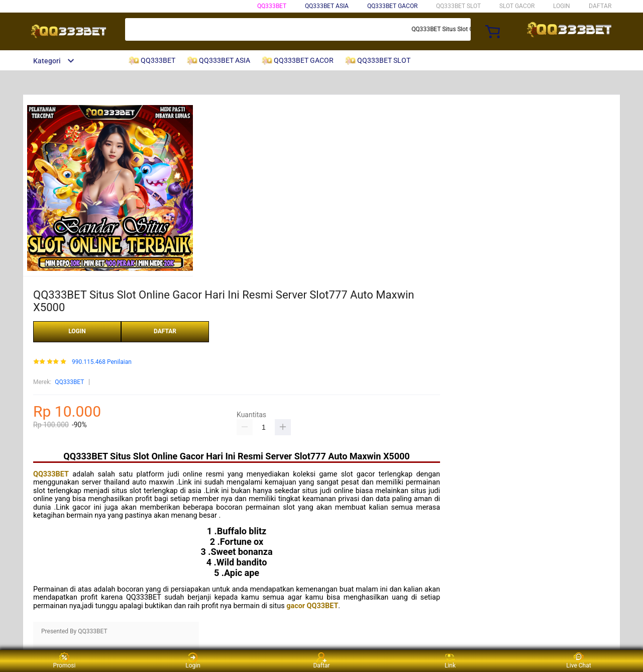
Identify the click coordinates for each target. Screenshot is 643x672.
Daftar (321, 661)
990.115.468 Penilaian (102, 362)
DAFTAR (600, 6)
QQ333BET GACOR (392, 6)
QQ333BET (272, 6)
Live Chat (578, 661)
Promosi (65, 661)
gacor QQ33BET (312, 606)
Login (193, 661)
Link (450, 661)
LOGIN (562, 6)
